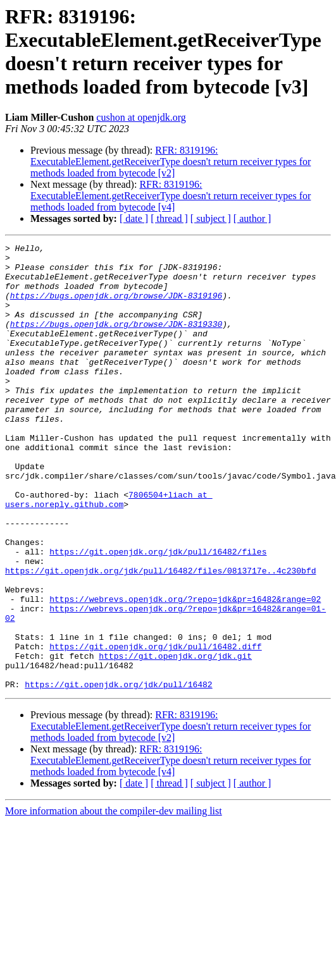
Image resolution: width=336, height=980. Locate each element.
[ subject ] (211, 218)
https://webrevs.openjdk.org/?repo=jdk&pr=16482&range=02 (185, 671)
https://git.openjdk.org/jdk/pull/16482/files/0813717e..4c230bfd (160, 637)
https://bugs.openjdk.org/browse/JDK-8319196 (116, 307)
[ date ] (134, 218)
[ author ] (252, 218)
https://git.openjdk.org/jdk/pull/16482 (118, 773)
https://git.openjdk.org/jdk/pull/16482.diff (155, 728)
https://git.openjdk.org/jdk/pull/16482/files (158, 614)
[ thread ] (169, 218)
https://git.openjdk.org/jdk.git (175, 739)
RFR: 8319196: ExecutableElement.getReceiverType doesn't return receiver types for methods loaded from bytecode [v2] (171, 162)
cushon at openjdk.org (141, 117)
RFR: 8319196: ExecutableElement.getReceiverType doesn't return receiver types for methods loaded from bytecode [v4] (171, 196)
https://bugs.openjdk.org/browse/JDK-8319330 (116, 341)
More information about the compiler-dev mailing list (114, 900)
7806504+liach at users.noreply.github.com (109, 551)
